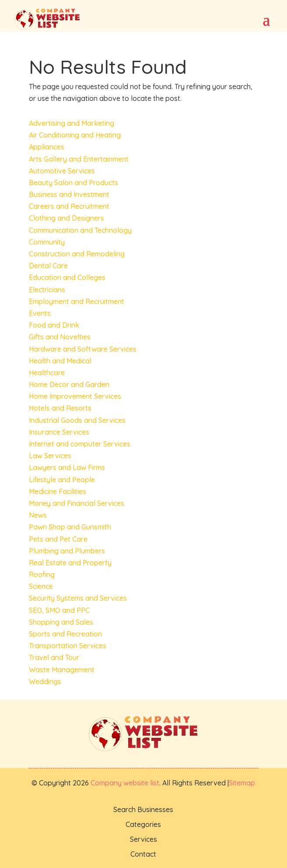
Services (143, 839)
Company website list (125, 783)
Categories (143, 824)
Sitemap (242, 783)
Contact (143, 854)
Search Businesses (143, 809)
